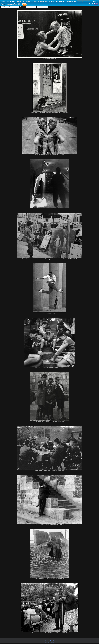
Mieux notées (60, 1)
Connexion (96, 1)
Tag (16, 4)
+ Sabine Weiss (42, 7)
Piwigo (47, 639)
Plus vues (52, 1)
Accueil (3, 4)
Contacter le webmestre (54, 639)
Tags (8, 1)
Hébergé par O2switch (49, 641)
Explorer (13, 1)
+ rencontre (31, 7)
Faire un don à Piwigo (50, 643)
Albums (3, 1)
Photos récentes (71, 1)
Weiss (24, 4)
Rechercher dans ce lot (11, 7)
